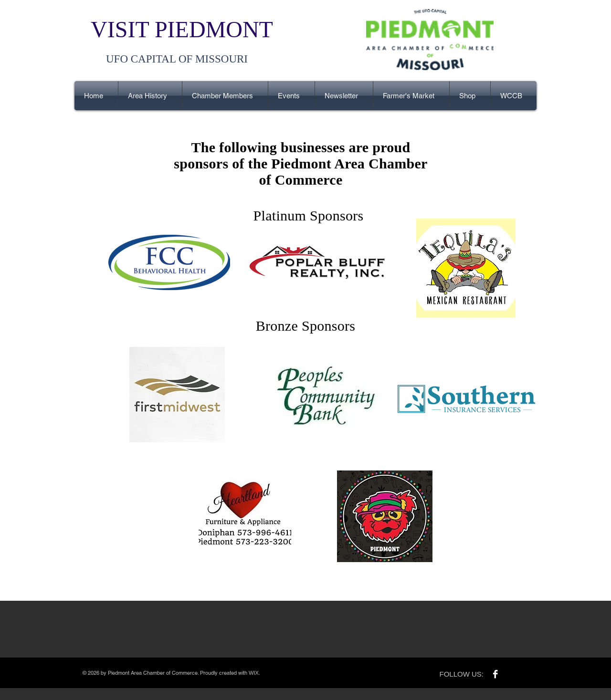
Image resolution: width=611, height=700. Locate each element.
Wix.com (270, 673)
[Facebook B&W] (495, 674)
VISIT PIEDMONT (182, 29)
